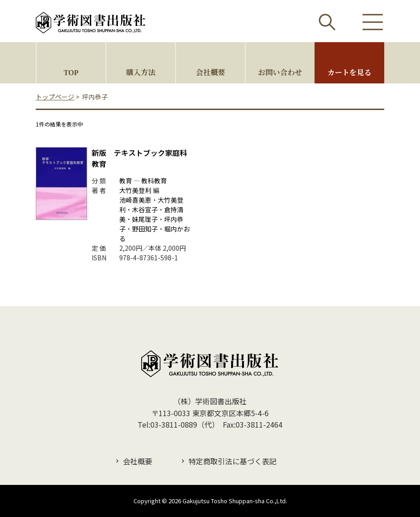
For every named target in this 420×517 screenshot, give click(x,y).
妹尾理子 (145, 219)
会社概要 (210, 72)
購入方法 (141, 72)
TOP (71, 72)
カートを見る (349, 72)
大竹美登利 (135, 190)
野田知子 (145, 229)
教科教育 (154, 181)
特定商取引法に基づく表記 (232, 461)
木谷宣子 (145, 209)
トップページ (55, 97)
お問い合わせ (280, 72)
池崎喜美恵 (135, 200)
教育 (126, 181)
